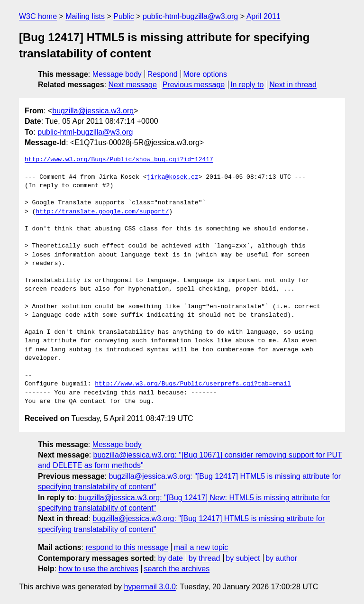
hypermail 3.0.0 (150, 587)
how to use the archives (99, 569)
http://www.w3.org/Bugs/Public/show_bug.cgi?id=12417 (119, 160)
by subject (243, 558)
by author (281, 558)
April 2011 (264, 16)
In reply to (247, 85)
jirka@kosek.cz (172, 177)
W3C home (38, 16)
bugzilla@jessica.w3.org (93, 111)
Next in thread (293, 85)
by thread (205, 558)
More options (205, 74)
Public (124, 16)
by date (170, 558)
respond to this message (127, 547)
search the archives (177, 569)
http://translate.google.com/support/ (102, 212)
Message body (117, 74)
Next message (133, 85)
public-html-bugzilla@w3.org (190, 16)
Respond (163, 74)
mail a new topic (201, 547)
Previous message (194, 85)
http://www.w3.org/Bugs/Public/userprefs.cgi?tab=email (193, 384)
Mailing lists (85, 16)
